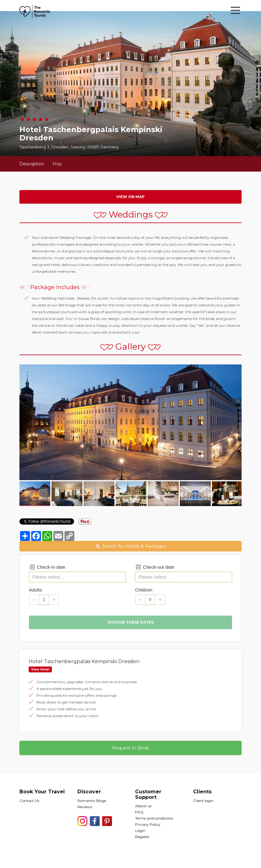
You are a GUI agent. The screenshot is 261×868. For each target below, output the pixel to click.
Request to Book (130, 748)
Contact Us (29, 801)
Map (57, 164)
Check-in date (47, 567)
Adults (35, 590)
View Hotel (40, 669)
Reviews (85, 807)
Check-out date (155, 567)
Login (140, 831)
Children (144, 590)
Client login (203, 801)
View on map (130, 197)
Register (142, 837)
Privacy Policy (148, 824)
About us (143, 806)
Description (32, 164)
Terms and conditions (154, 818)
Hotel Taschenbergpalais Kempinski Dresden (84, 661)
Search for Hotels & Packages (130, 546)
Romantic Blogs (92, 801)
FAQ (139, 812)
